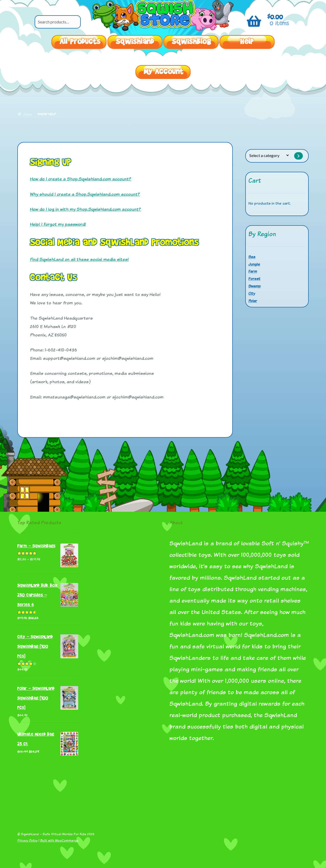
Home (28, 114)
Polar (253, 301)
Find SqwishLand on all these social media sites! (79, 259)
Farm (253, 271)
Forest (254, 279)
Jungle (254, 264)
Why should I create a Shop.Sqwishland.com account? (85, 194)
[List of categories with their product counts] (269, 155)
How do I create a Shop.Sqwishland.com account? (81, 179)
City (252, 293)
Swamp (255, 286)
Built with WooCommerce (59, 840)
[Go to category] (298, 156)
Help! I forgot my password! (58, 224)
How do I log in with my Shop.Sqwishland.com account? (86, 209)
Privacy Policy (27, 840)
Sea (252, 257)
